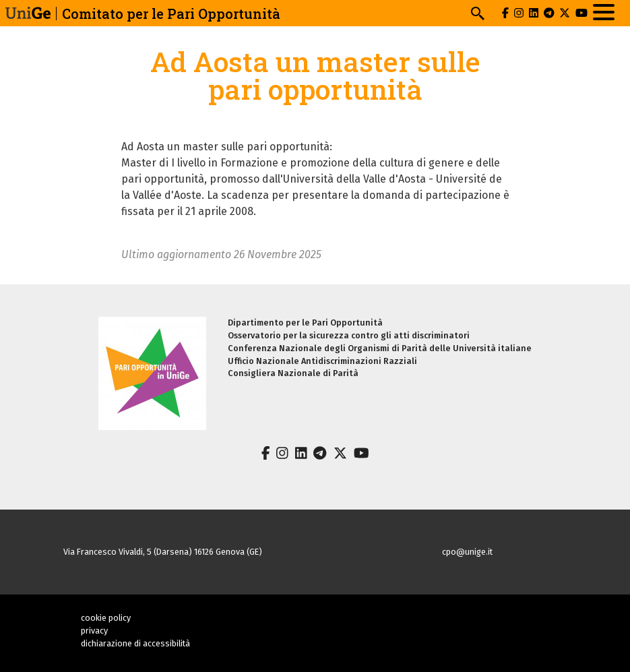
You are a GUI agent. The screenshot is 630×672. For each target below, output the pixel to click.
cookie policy (106, 618)
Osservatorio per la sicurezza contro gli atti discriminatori (349, 335)
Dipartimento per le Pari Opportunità (305, 323)
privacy (94, 631)
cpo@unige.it (467, 552)
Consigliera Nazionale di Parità (293, 373)
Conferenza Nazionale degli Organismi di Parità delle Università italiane (380, 348)
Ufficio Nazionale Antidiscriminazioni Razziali (322, 361)
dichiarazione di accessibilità (135, 643)
